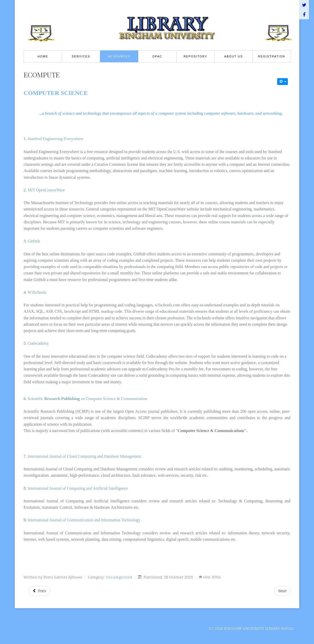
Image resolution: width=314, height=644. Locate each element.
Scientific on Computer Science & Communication (87, 399)
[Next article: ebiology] (282, 591)
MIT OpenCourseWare (46, 190)
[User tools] (282, 82)
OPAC (157, 56)
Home (43, 56)
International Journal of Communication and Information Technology (84, 520)
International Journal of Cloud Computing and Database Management (85, 456)
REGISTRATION (272, 56)
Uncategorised (119, 577)
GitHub (34, 241)
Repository (195, 56)
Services (81, 56)
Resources (119, 56)
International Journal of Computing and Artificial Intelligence (78, 488)
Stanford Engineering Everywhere (56, 139)
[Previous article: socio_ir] (39, 591)
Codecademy (38, 343)
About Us (234, 56)
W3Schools (37, 292)
